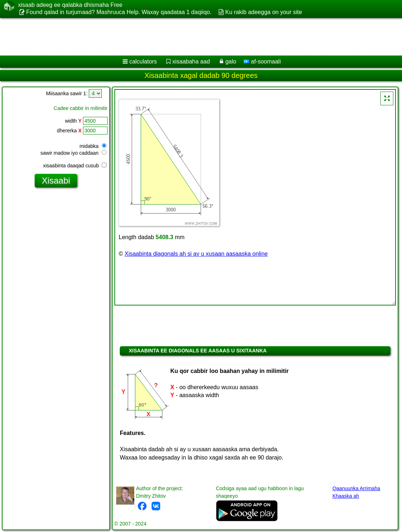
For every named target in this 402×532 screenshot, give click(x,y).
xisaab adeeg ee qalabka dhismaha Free (70, 5)
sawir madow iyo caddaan (73, 153)
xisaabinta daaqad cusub (75, 166)
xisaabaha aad (191, 61)
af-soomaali (262, 61)
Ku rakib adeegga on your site (264, 12)
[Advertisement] (193, 37)
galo (231, 61)
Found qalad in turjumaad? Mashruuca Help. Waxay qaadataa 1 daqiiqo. (119, 12)
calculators (143, 61)
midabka (93, 146)
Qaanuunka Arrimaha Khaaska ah (356, 492)
